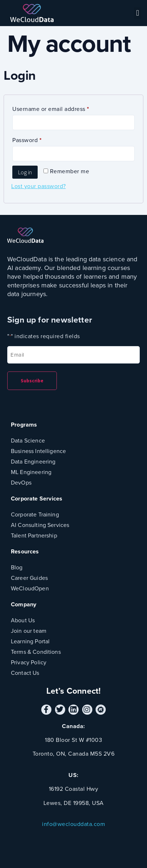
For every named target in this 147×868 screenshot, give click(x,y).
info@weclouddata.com (73, 824)
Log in (25, 172)
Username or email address (63, 108)
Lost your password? (39, 186)
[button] (138, 13)
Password (39, 139)
